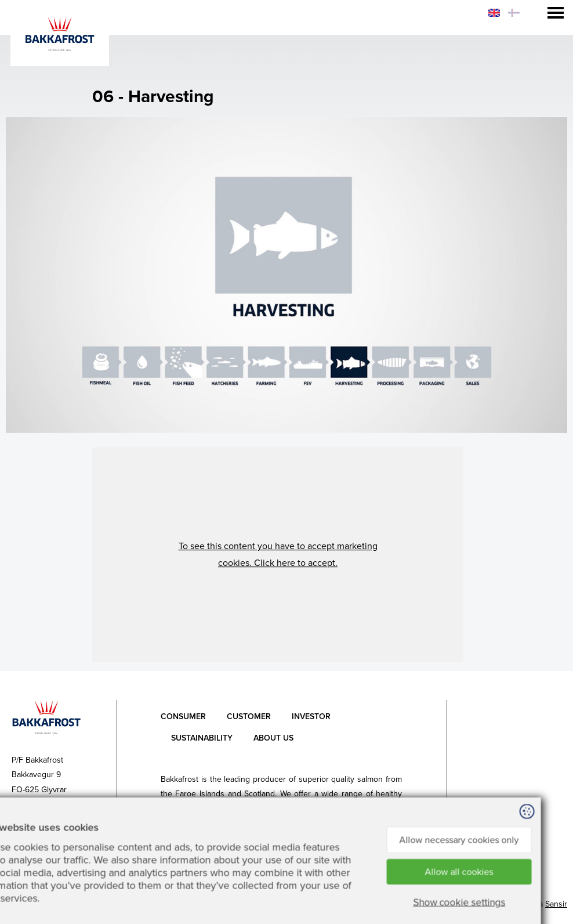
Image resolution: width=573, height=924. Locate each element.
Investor (311, 717)
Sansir (556, 904)
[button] (278, 555)
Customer (249, 717)
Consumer (183, 717)
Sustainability (202, 738)
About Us (273, 738)
